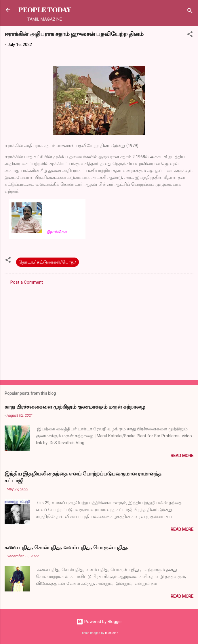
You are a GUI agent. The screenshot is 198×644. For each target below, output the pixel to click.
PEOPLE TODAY (45, 10)
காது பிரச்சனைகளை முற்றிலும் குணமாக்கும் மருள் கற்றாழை (75, 407)
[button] (190, 35)
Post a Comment (27, 282)
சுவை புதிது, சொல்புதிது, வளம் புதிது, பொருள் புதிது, (66, 547)
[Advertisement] (99, 331)
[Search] (190, 12)
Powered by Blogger (99, 622)
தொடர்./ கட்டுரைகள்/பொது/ (47, 262)
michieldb (112, 633)
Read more (182, 456)
